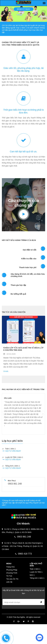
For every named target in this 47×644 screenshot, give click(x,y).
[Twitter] (24, 621)
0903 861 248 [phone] (15, 484)
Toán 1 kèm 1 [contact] (13, 450)
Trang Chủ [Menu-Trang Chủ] (10, 567)
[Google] (19, 621)
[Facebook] (14, 621)
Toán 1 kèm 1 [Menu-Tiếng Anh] (35, 569)
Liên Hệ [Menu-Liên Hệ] (9, 582)
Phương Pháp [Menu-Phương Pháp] (12, 570)
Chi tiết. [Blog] (6, 371)
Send (40, 602)
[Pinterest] (28, 621)
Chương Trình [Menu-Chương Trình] (12, 573)
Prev (4, 12)
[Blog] (23, 330)
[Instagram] (33, 621)
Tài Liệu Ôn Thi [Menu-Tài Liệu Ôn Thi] (12, 579)
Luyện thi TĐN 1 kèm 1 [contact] (14, 458)
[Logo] (24, 516)
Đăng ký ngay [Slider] (23, 8)
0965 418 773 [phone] (23, 554)
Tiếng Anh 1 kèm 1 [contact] (13, 467)
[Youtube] (24, 214)
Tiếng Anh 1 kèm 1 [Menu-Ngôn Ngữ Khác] (37, 578)
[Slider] (44, 3)
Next (43, 12)
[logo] (24, 2)
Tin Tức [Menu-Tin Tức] (9, 576)
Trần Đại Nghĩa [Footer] (19, 617)
